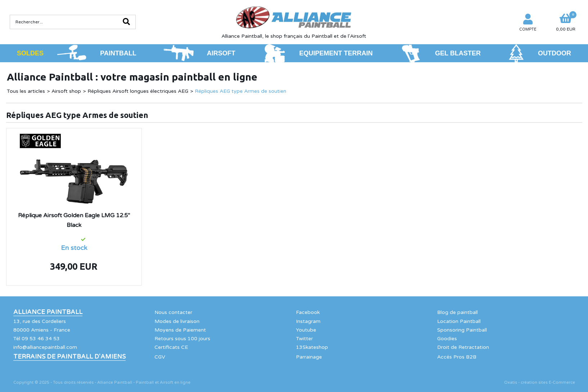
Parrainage (309, 357)
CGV (160, 357)
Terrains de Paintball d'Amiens (69, 357)
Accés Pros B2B (457, 357)
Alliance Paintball (48, 312)
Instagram (308, 321)
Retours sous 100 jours (182, 339)
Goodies (447, 339)
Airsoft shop (66, 91)
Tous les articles (26, 91)
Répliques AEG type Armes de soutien (241, 91)
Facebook (308, 312)
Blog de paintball (457, 312)
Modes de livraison (177, 321)
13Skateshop (312, 347)
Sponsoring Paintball (462, 330)
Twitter (304, 339)
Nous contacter (173, 312)
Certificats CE (171, 347)
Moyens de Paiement (180, 330)
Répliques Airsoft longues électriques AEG (138, 91)
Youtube (306, 330)
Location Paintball (459, 321)
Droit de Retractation (463, 347)
